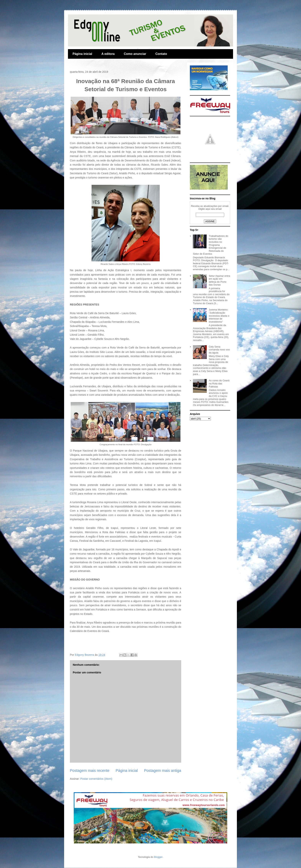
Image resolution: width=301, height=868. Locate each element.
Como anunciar (135, 54)
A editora (108, 54)
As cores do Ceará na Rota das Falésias (219, 383)
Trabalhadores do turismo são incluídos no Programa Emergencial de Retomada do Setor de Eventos (211, 245)
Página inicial (82, 54)
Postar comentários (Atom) (96, 779)
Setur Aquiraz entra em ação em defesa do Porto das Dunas (219, 280)
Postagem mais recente (90, 771)
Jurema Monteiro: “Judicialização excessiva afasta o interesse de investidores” (219, 316)
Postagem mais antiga (163, 771)
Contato (161, 54)
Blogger (158, 857)
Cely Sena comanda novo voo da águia (219, 350)
